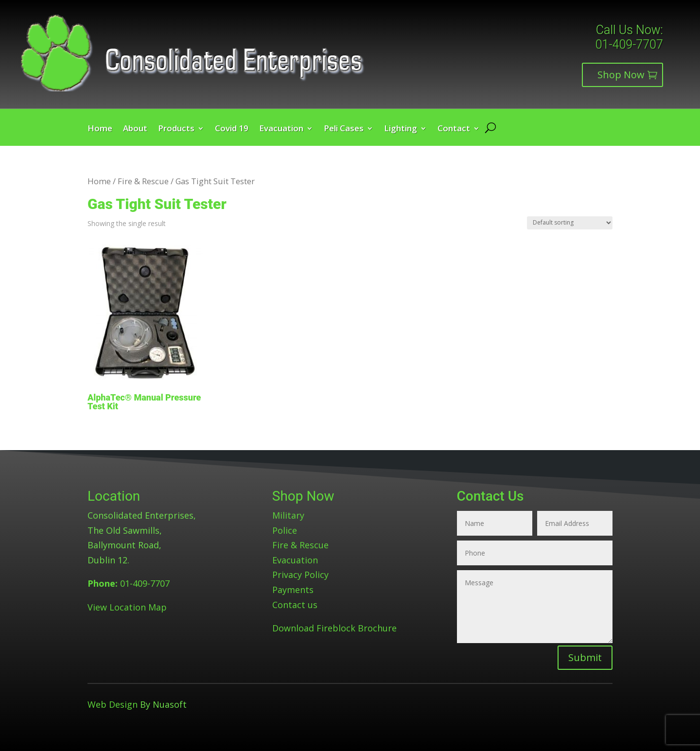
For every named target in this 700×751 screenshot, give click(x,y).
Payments (293, 590)
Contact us (295, 605)
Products (176, 129)
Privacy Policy (300, 575)
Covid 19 (232, 129)
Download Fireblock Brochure (334, 628)
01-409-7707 (629, 44)
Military (288, 515)
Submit (585, 657)
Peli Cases (344, 129)
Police (285, 530)
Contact (454, 129)
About (135, 129)
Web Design (113, 704)
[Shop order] (570, 223)
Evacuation (281, 129)
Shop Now (621, 75)
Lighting (401, 129)
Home (100, 129)
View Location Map (127, 607)
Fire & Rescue (143, 181)
